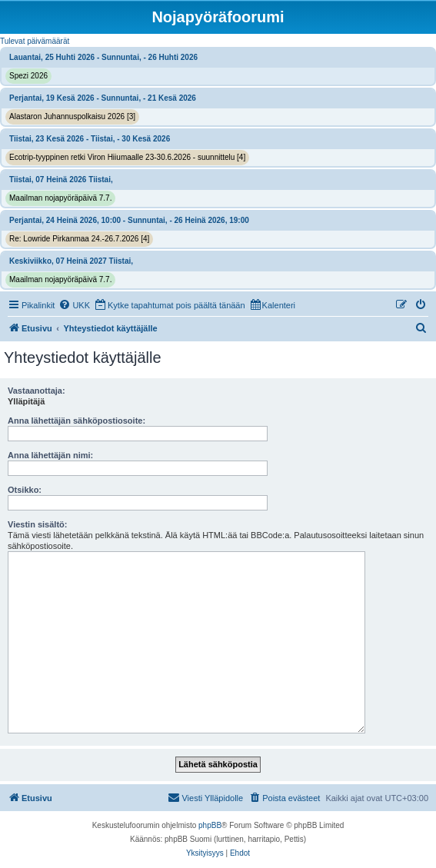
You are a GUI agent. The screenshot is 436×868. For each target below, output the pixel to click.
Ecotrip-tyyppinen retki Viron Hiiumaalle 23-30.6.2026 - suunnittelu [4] (127, 157)
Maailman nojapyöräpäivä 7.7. (60, 198)
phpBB (210, 825)
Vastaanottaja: (37, 391)
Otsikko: (25, 490)
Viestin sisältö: (37, 524)
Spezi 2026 (28, 76)
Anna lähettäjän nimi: (50, 455)
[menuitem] (74, 305)
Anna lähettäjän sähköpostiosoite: (77, 421)
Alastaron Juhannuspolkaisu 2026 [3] (72, 116)
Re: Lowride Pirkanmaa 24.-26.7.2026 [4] (79, 239)
